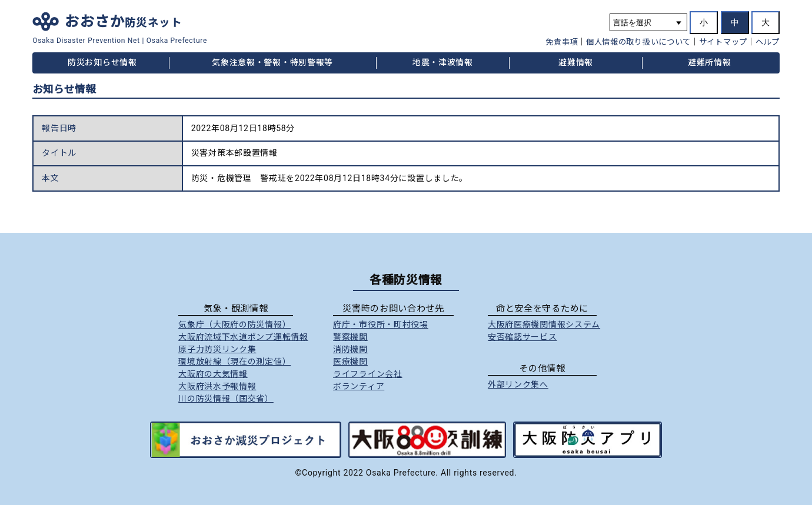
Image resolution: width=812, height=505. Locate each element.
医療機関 (350, 362)
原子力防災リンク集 (217, 349)
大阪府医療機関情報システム (544, 325)
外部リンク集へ (518, 384)
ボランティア (359, 386)
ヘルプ (768, 42)
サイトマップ (723, 42)
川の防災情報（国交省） (226, 399)
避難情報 (576, 62)
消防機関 (350, 349)
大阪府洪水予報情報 (217, 386)
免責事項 (562, 42)
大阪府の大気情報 (213, 374)
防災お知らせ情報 (102, 62)
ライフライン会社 (368, 374)
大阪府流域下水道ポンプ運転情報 (243, 337)
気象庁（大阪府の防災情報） (234, 325)
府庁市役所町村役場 (381, 325)
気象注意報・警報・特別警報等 (272, 62)
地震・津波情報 (443, 62)
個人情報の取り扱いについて (638, 42)
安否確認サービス (523, 337)
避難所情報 (710, 62)
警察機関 (350, 337)
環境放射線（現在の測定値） (234, 362)
